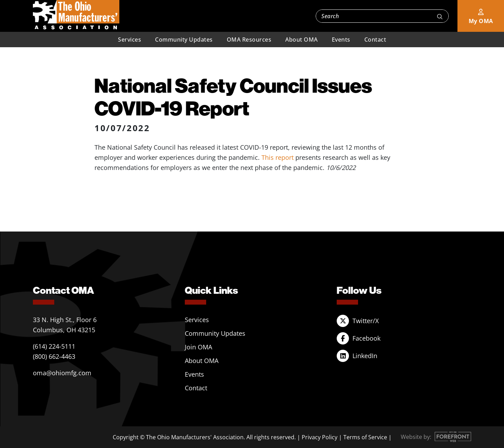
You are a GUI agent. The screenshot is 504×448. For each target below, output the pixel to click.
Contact (375, 40)
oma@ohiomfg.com (62, 373)
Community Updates (184, 40)
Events (341, 40)
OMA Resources (249, 40)
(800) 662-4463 (54, 356)
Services (129, 40)
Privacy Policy (320, 437)
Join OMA (198, 347)
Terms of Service (365, 437)
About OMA (302, 40)
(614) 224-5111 (54, 346)
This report (278, 157)
